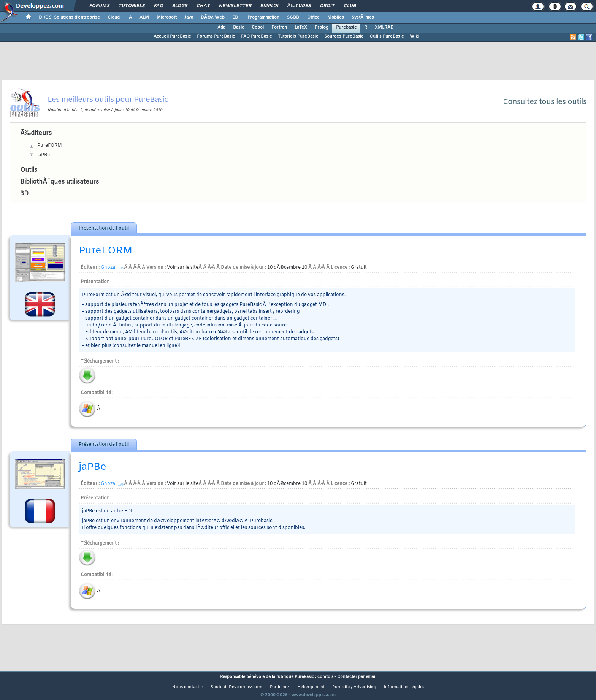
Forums (99, 6)
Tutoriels (132, 6)
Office (313, 17)
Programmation (263, 17)
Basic (239, 27)
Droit (327, 6)
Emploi (269, 6)
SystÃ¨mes (363, 17)
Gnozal (109, 268)
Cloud (114, 17)
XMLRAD (384, 27)
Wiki (414, 36)
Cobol (258, 27)
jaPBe (44, 155)
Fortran (279, 27)
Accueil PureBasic (172, 36)
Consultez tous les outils (545, 102)
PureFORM (50, 146)
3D (24, 194)
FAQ (159, 6)
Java (189, 17)
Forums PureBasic (216, 36)
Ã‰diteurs (36, 133)
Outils (29, 170)
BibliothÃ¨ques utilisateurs (59, 182)
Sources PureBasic (344, 36)
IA (130, 17)
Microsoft (167, 17)
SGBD (293, 17)
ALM (144, 17)
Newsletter (235, 6)
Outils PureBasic (387, 36)
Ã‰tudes (299, 6)
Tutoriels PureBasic (298, 36)
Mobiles (336, 17)
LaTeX (301, 27)
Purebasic (346, 27)
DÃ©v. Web (213, 17)
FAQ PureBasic (256, 36)
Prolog (322, 27)
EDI (236, 17)
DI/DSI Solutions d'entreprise (69, 17)
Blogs (180, 6)
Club (350, 6)
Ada (221, 27)
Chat (203, 6)
